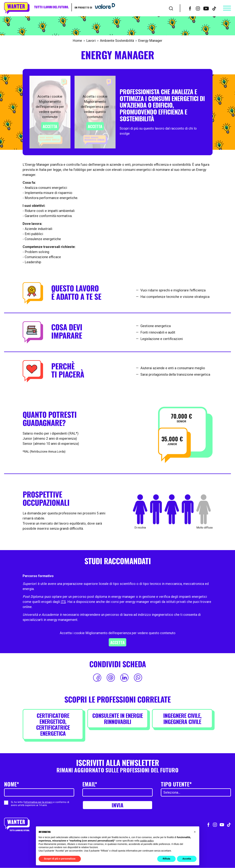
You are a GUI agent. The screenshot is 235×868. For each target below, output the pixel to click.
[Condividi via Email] (111, 678)
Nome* (12, 784)
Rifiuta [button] (166, 859)
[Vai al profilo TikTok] (214, 8)
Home (77, 41)
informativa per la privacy (39, 802)
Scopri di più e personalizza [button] (60, 859)
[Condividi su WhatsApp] (138, 678)
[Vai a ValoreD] (104, 7)
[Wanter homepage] (36, 8)
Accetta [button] (187, 859)
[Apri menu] (227, 8)
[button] (195, 832)
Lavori (91, 41)
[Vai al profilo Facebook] (190, 8)
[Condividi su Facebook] (97, 678)
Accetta (50, 126)
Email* (90, 784)
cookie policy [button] (147, 841)
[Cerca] (171, 8)
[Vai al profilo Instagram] (198, 8)
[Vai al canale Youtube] (206, 8)
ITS (63, 602)
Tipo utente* (176, 784)
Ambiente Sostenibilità (117, 41)
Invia (117, 805)
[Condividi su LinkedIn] (124, 678)
